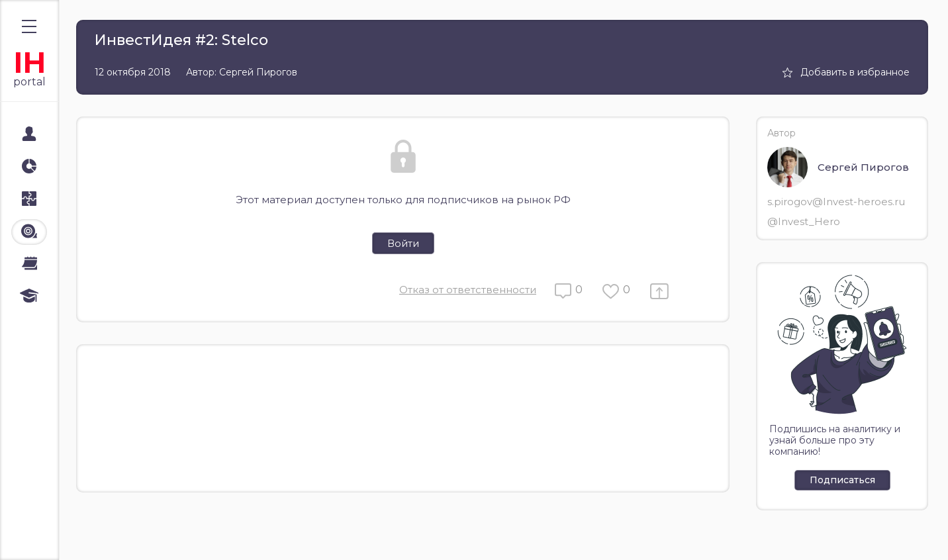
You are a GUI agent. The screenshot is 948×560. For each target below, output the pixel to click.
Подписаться (842, 480)
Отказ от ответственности (468, 290)
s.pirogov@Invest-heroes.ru (836, 202)
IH (29, 63)
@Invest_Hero (804, 221)
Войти (403, 243)
